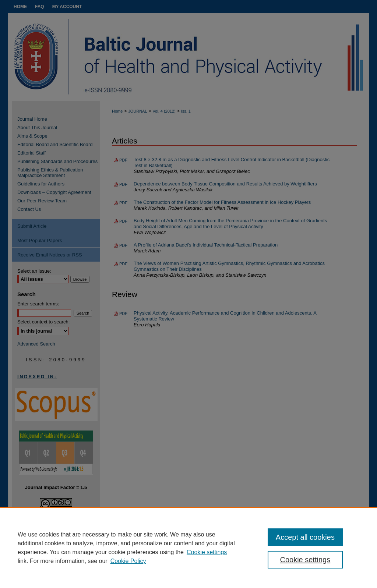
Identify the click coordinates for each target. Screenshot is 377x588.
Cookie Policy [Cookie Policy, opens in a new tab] (128, 561)
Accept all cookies (305, 537)
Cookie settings (207, 552)
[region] (188, 548)
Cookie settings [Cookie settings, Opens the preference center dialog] (305, 560)
